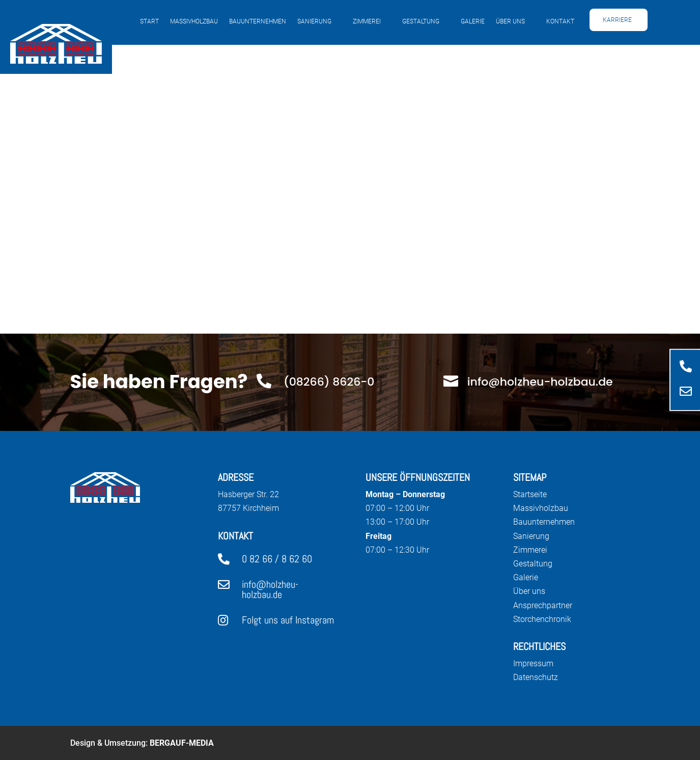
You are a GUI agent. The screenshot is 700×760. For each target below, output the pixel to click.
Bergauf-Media (182, 743)
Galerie (473, 21)
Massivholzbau (194, 21)
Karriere (617, 20)
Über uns (510, 21)
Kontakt (560, 21)
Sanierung (314, 21)
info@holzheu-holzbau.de (270, 589)
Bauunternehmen (258, 21)
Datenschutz (536, 677)
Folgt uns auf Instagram (288, 620)
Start (149, 21)
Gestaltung (421, 21)
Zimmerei (367, 21)
